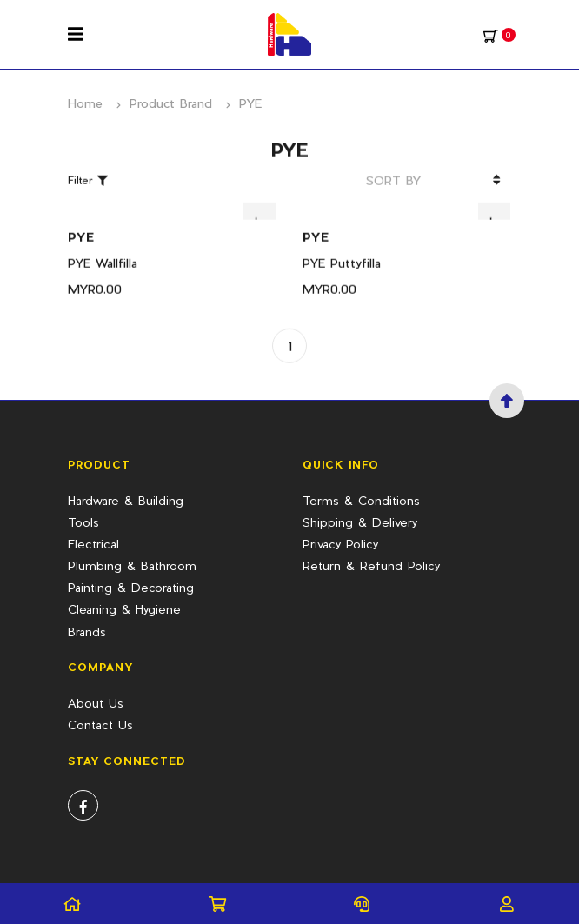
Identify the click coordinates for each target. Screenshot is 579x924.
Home (85, 103)
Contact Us (100, 725)
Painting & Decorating (131, 587)
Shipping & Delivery (360, 522)
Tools (83, 522)
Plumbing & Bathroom (132, 565)
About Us (96, 703)
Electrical (93, 544)
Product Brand (171, 103)
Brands (87, 632)
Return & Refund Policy (371, 565)
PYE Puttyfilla (342, 252)
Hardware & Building (126, 500)
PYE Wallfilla (103, 252)
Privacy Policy (340, 544)
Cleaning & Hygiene (124, 609)
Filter (88, 170)
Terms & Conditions (361, 500)
